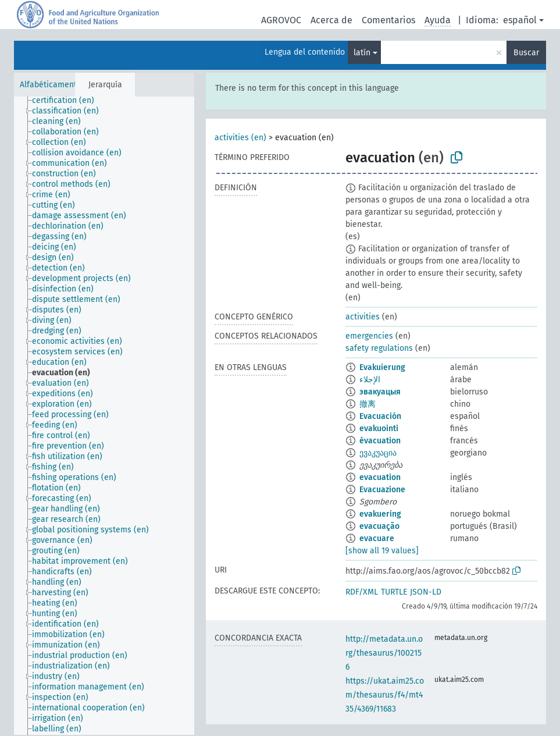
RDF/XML (362, 592)
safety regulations (379, 348)
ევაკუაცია (378, 453)
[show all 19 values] (382, 551)
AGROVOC (281, 20)
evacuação (379, 526)
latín (362, 53)
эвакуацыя (380, 392)
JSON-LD (426, 592)
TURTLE (394, 592)
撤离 (368, 404)
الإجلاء (370, 380)
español (520, 20)
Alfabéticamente (51, 85)
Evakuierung (382, 367)
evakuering (380, 514)
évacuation (380, 441)
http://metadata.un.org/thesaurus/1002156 (384, 653)
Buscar (526, 53)
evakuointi (379, 429)
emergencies (369, 336)
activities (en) (240, 138)
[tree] (104, 416)
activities (363, 317)
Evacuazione (382, 490)
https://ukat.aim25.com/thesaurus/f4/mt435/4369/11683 (385, 695)
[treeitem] (68, 101)
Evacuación (380, 416)
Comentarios (388, 20)
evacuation (380, 477)
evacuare (377, 538)
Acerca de (331, 20)
